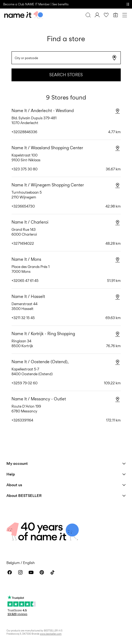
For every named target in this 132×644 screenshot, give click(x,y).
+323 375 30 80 (24, 169)
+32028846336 (24, 132)
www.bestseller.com (51, 634)
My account (17, 463)
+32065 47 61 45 (25, 281)
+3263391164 (22, 420)
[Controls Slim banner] (128, 4)
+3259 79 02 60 (24, 383)
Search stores (66, 75)
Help (11, 474)
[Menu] (125, 15)
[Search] (88, 15)
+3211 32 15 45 (23, 318)
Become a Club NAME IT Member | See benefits (36, 4)
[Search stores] (118, 55)
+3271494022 (23, 243)
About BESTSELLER (24, 495)
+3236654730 (23, 206)
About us (14, 485)
